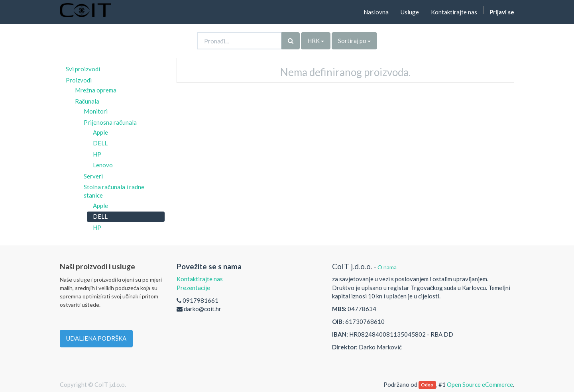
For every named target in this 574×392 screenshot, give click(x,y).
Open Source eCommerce (480, 384)
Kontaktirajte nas (200, 279)
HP (97, 154)
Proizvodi (79, 80)
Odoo (427, 385)
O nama (387, 267)
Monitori (96, 111)
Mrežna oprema (96, 90)
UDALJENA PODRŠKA (96, 338)
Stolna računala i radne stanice (114, 191)
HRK (316, 41)
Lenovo (103, 165)
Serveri (93, 176)
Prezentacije (193, 288)
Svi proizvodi (83, 69)
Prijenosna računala (110, 122)
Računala (87, 101)
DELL (100, 143)
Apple (100, 132)
